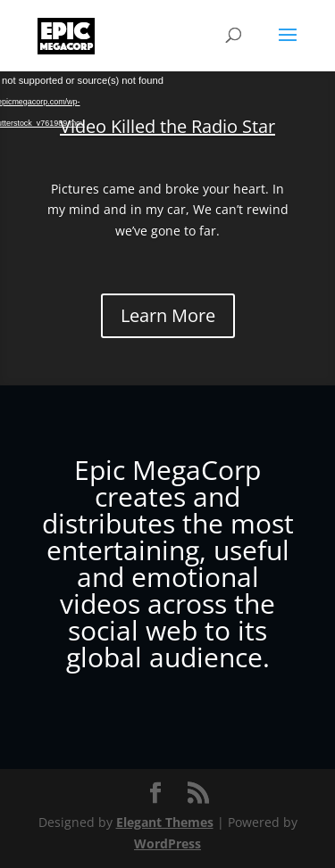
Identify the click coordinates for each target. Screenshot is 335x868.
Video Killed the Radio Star (167, 126)
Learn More (168, 315)
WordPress (167, 843)
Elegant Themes (165, 822)
